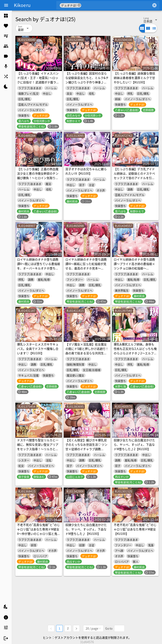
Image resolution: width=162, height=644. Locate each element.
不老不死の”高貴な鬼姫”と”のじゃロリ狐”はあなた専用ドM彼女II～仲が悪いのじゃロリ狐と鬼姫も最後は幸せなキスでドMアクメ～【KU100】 (39, 534)
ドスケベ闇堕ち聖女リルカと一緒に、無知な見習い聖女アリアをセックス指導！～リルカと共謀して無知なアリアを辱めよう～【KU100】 (38, 449)
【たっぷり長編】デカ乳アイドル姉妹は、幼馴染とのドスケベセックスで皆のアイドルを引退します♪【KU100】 (134, 176)
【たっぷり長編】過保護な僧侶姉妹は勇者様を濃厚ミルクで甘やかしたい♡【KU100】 (134, 78)
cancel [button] (79, 5)
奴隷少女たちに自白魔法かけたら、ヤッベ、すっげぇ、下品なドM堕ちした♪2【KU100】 (134, 444)
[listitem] (6, 16)
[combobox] (116, 5)
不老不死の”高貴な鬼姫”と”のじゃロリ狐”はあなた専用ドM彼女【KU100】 (135, 529)
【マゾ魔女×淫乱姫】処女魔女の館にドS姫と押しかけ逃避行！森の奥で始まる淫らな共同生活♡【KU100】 (87, 351)
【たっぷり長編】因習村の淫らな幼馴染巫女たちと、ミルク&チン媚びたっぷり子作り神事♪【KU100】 (87, 80)
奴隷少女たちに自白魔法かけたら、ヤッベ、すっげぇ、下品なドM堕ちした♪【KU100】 (86, 529)
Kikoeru (22, 5)
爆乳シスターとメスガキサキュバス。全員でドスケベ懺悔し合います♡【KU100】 (38, 349)
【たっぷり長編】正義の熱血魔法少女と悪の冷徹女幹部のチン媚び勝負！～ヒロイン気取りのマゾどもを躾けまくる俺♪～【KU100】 (38, 178)
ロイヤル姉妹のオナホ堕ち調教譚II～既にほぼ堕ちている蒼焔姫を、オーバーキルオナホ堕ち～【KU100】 (39, 266)
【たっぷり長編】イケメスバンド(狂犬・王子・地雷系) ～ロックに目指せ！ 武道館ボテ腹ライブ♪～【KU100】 (38, 80)
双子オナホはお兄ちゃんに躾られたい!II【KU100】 (86, 171)
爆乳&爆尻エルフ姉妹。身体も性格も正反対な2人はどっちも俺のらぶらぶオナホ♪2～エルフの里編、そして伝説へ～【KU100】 (135, 353)
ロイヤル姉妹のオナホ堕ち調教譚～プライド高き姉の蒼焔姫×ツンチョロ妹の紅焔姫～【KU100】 (134, 266)
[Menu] (6, 5)
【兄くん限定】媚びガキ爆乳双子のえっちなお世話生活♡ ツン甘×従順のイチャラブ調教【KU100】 (86, 447)
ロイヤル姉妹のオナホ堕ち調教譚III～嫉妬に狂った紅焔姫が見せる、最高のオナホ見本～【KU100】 (86, 266)
